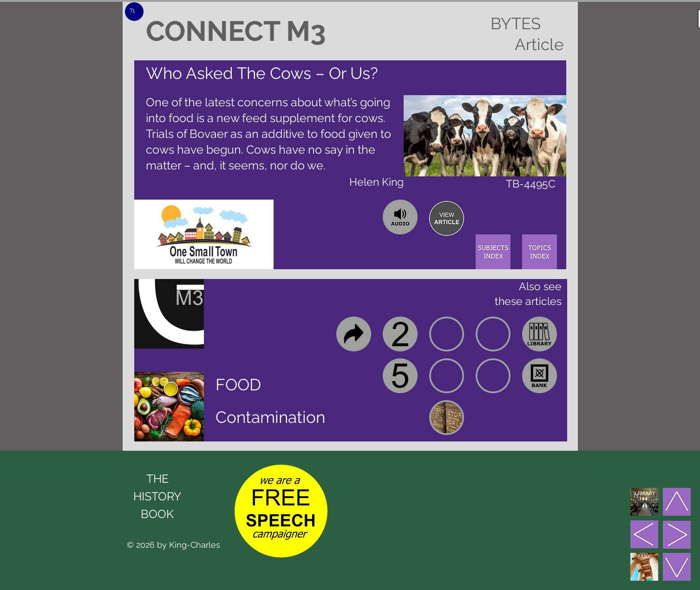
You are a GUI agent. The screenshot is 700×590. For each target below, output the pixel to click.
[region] (447, 218)
